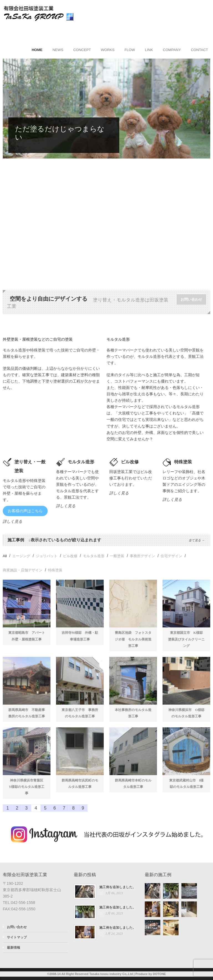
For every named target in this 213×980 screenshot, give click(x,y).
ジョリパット (47, 556)
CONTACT (199, 50)
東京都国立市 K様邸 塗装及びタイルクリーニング (187, 639)
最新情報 (14, 948)
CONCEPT (82, 50)
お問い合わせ (191, 299)
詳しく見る (12, 521)
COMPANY (172, 50)
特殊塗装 (55, 570)
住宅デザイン (171, 556)
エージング (21, 556)
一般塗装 (117, 556)
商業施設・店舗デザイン (23, 570)
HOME (37, 50)
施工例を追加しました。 (118, 887)
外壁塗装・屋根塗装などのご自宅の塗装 (38, 339)
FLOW (130, 50)
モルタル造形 (118, 339)
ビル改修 (70, 556)
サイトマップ (17, 937)
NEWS (58, 50)
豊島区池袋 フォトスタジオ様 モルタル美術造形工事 (133, 639)
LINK (149, 50)
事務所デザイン (142, 556)
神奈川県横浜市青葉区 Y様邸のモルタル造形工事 (28, 787)
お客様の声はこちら (25, 511)
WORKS (108, 50)
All (5, 556)
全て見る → (197, 540)
